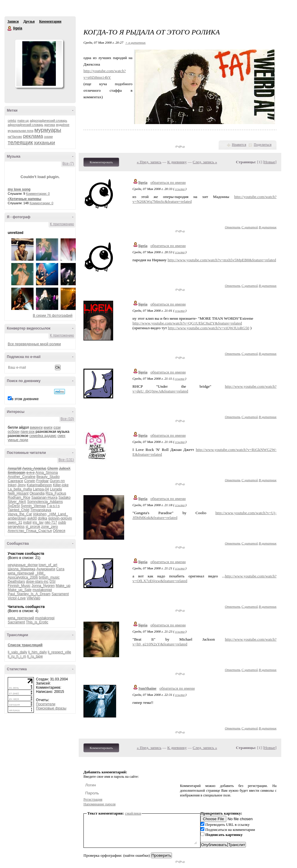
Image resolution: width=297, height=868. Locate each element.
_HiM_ (40, 573)
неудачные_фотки (23, 565)
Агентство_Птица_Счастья (30, 531)
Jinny (22, 485)
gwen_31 (15, 522)
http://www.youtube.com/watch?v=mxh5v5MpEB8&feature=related (222, 260)
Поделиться (263, 145)
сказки (48, 137)
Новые (270, 162)
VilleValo (34, 598)
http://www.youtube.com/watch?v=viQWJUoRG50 (208, 328)
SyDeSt (14, 506)
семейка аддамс (43, 436)
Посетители (46, 704)
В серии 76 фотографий (53, 316)
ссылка (180, 189)
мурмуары (48, 130)
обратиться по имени (168, 182)
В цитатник (268, 227)
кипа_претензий (21, 573)
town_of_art (48, 565)
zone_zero (50, 527)
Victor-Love (17, 598)
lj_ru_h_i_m (17, 656)
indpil (27, 522)
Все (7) (68, 164)
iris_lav (38, 522)
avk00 (32, 518)
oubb (62, 522)
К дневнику (177, 162)
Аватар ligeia (39, 64)
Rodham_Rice (19, 498)
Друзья (29, 21)
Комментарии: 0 (38, 194)
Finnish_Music (19, 586)
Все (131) (66, 460)
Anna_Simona (46, 473)
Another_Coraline (22, 477)
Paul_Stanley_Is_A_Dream (29, 594)
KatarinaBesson (39, 485)
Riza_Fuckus (56, 493)
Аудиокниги (46, 569)
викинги (36, 427)
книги (48, 427)
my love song (19, 189)
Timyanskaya (41, 510)
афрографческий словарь (26, 125)
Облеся (59, 531)
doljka (42, 518)
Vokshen (40, 514)
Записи (13, 21)
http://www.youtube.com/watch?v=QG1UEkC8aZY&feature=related (187, 323)
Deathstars (16, 582)
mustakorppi (42, 590)
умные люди (18, 440)
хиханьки (44, 143)
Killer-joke (61, 485)
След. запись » (205, 162)
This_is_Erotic (37, 622)
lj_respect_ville (60, 652)
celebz (12, 121)
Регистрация (93, 799)
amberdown (17, 518)
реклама (33, 136)
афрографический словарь (49, 121)
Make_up (63, 586)
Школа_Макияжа (22, 569)
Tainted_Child (19, 510)
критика (50, 125)
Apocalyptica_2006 (23, 577)
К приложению (62, 224)
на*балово (15, 137)
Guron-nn (57, 481)
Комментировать (101, 162)
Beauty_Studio (48, 477)
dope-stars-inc (37, 582)
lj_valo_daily (17, 652)
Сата (60, 569)
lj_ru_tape (35, 656)
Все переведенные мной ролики (34, 344)
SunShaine (147, 688)
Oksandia (37, 493)
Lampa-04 (41, 489)
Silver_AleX (17, 502)
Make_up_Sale (20, 590)
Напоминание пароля (99, 804)
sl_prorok (33, 527)
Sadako (65, 498)
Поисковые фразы (51, 708)
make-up (23, 121)
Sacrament (60, 594)
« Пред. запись (149, 162)
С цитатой (250, 227)
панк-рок (28, 432)
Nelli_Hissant (18, 493)
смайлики (133, 813)
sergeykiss (16, 527)
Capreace (15, 481)
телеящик (20, 142)
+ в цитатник (135, 42)
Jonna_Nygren (43, 586)
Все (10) (67, 419)
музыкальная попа (20, 131)
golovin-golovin (60, 518)
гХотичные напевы (25, 199)
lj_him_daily (38, 652)
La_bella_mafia (20, 489)
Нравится (239, 145)
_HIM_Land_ (58, 514)
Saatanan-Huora (44, 498)
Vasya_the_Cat (20, 514)
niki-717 (51, 522)
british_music (49, 577)
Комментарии (50, 21)
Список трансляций (25, 645)
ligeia (10, 28)
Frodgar (42, 481)
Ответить (233, 227)
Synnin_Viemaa (33, 506)
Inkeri (12, 485)
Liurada (56, 489)
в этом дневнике (25, 399)
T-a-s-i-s (53, 506)
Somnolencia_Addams (45, 502)
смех (62, 436)
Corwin (30, 481)
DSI (53, 582)
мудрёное (63, 125)
